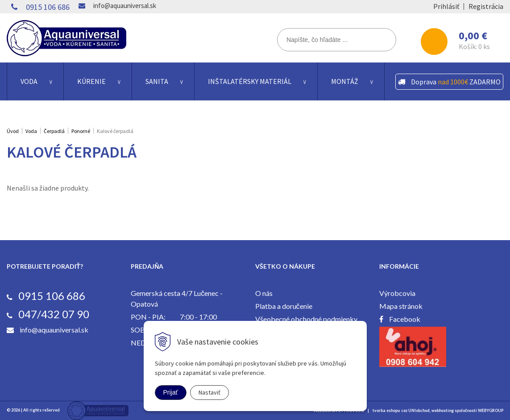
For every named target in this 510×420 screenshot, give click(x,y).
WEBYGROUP (491, 410)
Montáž (345, 81)
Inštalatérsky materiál (250, 81)
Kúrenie (91, 81)
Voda (29, 81)
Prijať (171, 392)
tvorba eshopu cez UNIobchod (401, 410)
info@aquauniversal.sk (125, 6)
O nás (264, 293)
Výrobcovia (397, 293)
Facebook (405, 319)
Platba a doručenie (284, 306)
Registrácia (486, 6)
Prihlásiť (446, 6)
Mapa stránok (401, 306)
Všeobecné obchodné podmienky (306, 319)
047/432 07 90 (54, 314)
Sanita (157, 81)
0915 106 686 (48, 7)
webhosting (443, 410)
